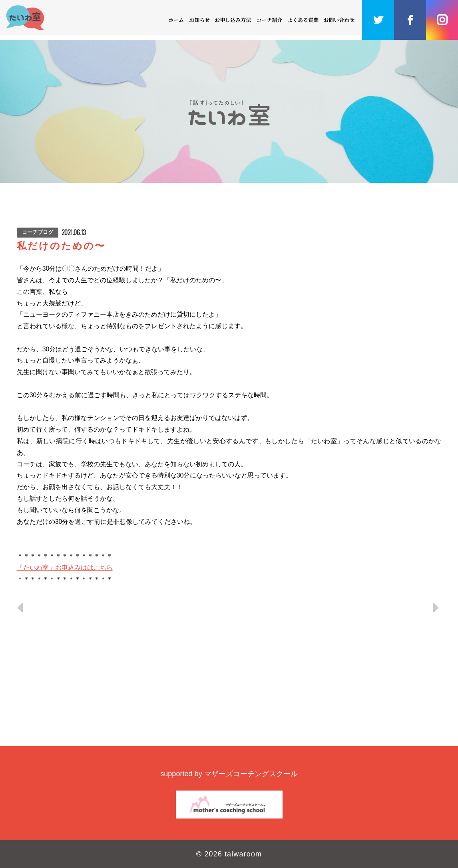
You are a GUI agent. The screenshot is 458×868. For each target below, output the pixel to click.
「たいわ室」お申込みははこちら (65, 568)
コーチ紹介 (269, 20)
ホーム (176, 20)
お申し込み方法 (233, 20)
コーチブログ (38, 232)
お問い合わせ (339, 20)
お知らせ (199, 20)
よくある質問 (303, 20)
